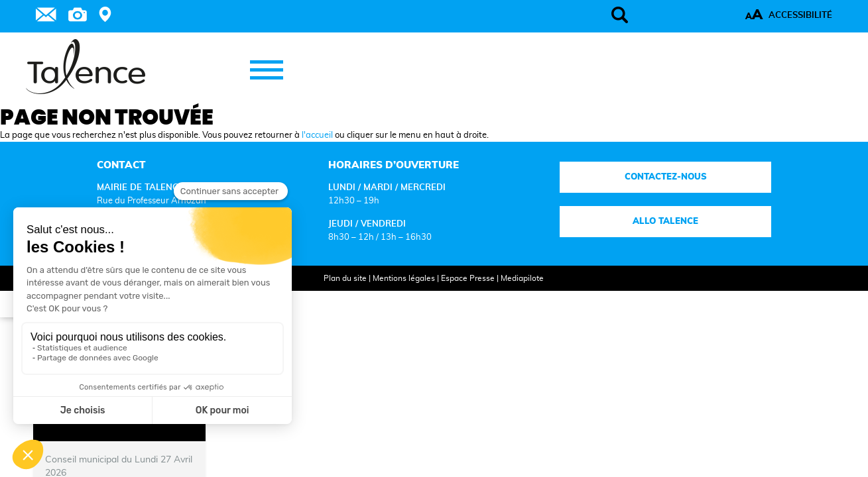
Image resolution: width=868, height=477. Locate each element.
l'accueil (317, 153)
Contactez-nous (617, 195)
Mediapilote (509, 296)
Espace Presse (455, 296)
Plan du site (332, 296)
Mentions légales (391, 296)
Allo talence (617, 239)
